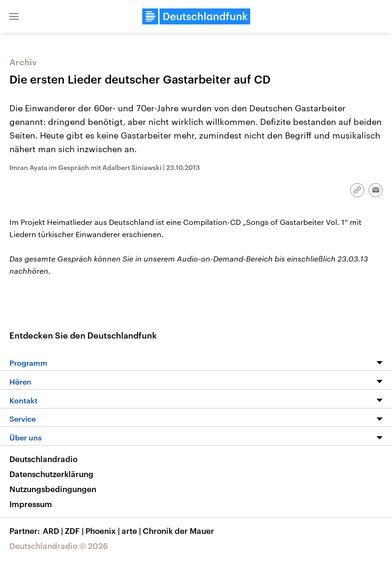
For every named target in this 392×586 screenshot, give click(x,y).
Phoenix (104, 531)
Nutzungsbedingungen (53, 489)
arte (132, 531)
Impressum (31, 504)
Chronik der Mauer (178, 531)
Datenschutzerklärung (51, 474)
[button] (14, 16)
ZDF (75, 531)
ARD (54, 531)
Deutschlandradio (43, 459)
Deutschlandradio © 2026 (59, 546)
